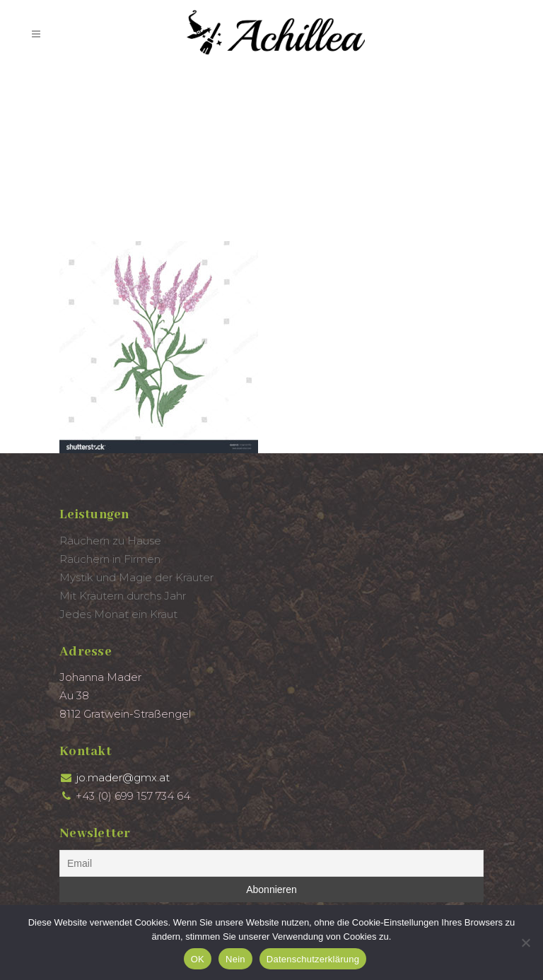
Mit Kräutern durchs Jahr (123, 596)
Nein (235, 959)
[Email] (271, 863)
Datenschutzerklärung (313, 959)
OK (198, 959)
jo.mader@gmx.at (123, 777)
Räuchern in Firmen (110, 559)
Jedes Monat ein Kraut (118, 614)
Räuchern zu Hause (110, 541)
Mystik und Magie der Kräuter (136, 577)
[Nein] (525, 943)
